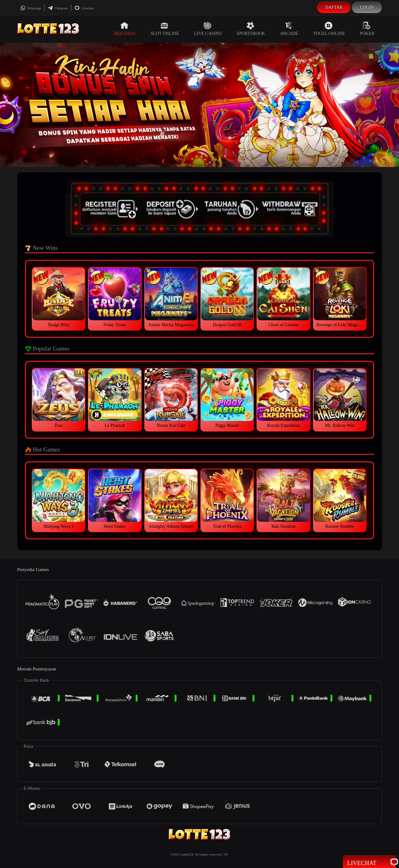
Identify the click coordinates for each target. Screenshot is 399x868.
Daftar (334, 7)
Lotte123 (187, 854)
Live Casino (208, 29)
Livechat (84, 8)
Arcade (289, 29)
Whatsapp (31, 8)
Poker (367, 29)
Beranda (125, 29)
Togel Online (329, 29)
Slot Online (165, 29)
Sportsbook (251, 29)
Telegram (58, 8)
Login (367, 7)
